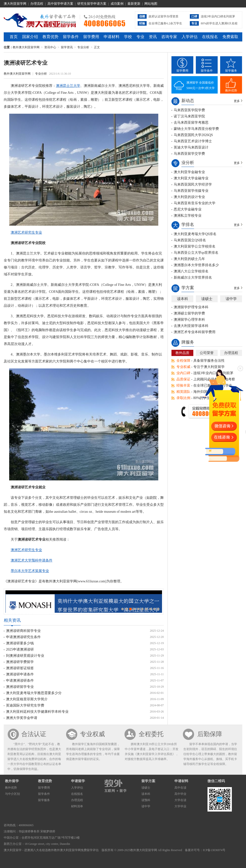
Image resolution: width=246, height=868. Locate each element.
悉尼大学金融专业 (188, 209)
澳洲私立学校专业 (188, 216)
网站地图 (151, 4)
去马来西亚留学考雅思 (191, 123)
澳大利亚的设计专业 (189, 197)
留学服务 (231, 71)
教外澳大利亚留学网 (40, 20)
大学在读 (180, 800)
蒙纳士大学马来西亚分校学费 (196, 129)
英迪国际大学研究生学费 (25, 705)
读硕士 (207, 299)
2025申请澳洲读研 (20, 649)
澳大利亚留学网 (15, 4)
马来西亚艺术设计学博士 (193, 141)
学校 (128, 37)
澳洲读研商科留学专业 (23, 631)
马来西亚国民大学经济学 (193, 184)
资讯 (153, 37)
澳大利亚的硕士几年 (189, 259)
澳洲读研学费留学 (20, 662)
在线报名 (210, 37)
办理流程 (37, 4)
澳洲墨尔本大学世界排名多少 (196, 265)
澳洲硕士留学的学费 (189, 313)
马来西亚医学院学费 (189, 110)
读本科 (183, 299)
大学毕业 (180, 806)
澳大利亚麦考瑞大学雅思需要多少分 (34, 693)
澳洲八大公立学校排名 (191, 271)
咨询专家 (169, 37)
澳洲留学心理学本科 (189, 320)
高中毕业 (180, 794)
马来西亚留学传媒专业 (191, 191)
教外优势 (231, 91)
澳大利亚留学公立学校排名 (195, 246)
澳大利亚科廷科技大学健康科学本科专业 (37, 712)
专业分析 (83, 47)
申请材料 (112, 37)
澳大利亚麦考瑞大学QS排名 (195, 234)
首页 (14, 37)
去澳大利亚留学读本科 (191, 326)
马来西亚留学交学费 (189, 154)
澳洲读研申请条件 (20, 674)
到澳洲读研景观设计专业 (25, 656)
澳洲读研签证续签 (20, 668)
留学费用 (91, 37)
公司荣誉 (207, 353)
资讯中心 (50, 47)
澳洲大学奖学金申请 (22, 718)
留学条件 (71, 37)
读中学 (231, 299)
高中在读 (180, 788)
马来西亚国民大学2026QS (193, 135)
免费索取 (230, 37)
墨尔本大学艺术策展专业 (30, 571)
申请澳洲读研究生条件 (23, 637)
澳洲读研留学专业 (20, 687)
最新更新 (134, 4)
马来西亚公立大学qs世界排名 (196, 253)
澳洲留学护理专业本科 (191, 307)
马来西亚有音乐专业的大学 (195, 203)
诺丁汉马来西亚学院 (189, 116)
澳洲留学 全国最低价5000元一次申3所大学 (201, 85)
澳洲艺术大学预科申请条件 (32, 560)
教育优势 (50, 37)
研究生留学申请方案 (92, 4)
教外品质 (182, 353)
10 (158, 609)
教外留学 (12, 781)
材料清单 (77, 806)
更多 (237, 101)
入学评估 (190, 37)
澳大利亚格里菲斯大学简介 (27, 699)
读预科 (146, 800)
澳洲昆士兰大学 (68, 86)
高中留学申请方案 (60, 4)
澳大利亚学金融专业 (189, 172)
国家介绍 (30, 37)
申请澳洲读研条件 (20, 681)
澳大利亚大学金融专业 (191, 178)
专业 (140, 37)
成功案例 (117, 4)
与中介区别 (12, 794)
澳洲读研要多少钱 (20, 643)
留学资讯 (67, 47)
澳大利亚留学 (13, 850)
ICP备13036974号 (214, 850)
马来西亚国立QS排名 (190, 240)
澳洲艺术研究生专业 (26, 232)
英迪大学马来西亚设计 (191, 147)
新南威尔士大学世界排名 (193, 278)
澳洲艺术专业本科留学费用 (195, 332)
